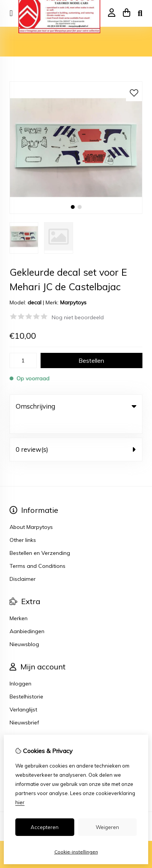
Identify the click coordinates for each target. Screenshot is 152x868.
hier (20, 802)
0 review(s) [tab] (76, 434)
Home (17, 37)
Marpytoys (73, 302)
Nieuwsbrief (24, 707)
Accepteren (45, 827)
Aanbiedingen (27, 616)
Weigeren (107, 827)
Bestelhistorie (26, 681)
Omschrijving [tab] (76, 406)
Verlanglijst (23, 694)
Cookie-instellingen (76, 852)
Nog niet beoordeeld (78, 317)
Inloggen (20, 668)
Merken (19, 603)
